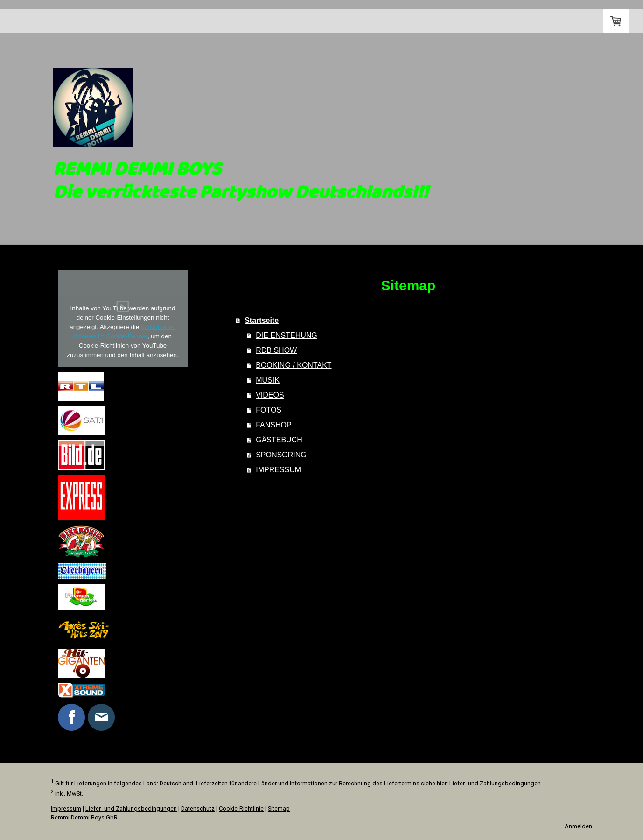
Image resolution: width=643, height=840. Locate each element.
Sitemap (279, 808)
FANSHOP (273, 425)
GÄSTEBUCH (279, 440)
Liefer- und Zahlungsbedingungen (495, 783)
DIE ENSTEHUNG (287, 335)
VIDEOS (270, 395)
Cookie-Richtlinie (241, 808)
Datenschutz (198, 808)
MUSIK (268, 380)
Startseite (80, 21)
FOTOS (269, 410)
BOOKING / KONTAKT (294, 365)
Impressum (66, 808)
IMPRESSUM (278, 470)
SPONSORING (281, 455)
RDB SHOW (276, 350)
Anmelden (578, 826)
